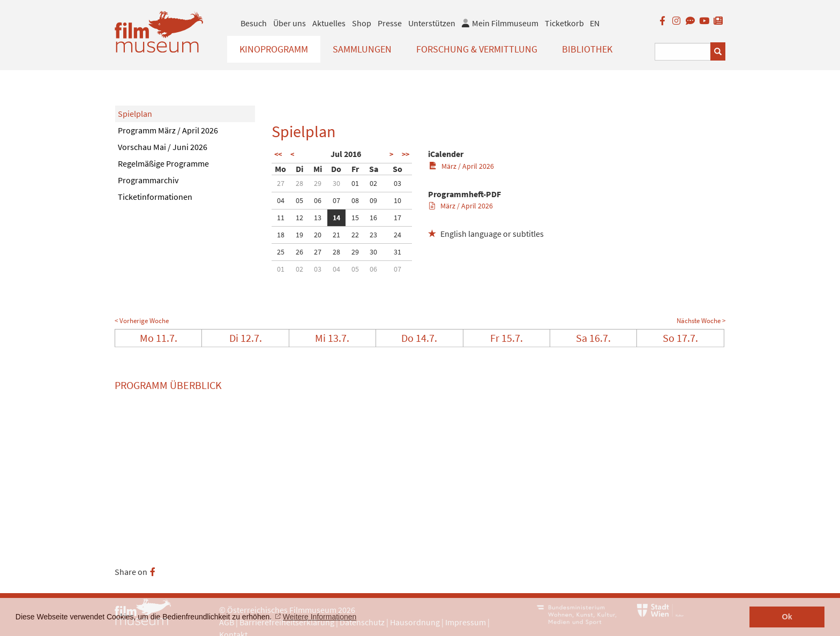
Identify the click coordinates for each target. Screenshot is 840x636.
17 (397, 218)
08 (355, 200)
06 (318, 200)
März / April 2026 (462, 166)
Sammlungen (362, 49)
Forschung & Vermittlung (477, 49)
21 (336, 235)
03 (397, 183)
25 (281, 252)
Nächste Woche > (701, 321)
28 (299, 183)
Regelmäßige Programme (163, 163)
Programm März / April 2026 (168, 130)
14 (336, 218)
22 (355, 235)
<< (278, 154)
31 (397, 252)
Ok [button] (787, 617)
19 (299, 235)
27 (281, 183)
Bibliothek (587, 49)
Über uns (290, 23)
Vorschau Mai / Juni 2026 (163, 147)
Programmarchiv (148, 180)
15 (355, 218)
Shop (362, 23)
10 (397, 200)
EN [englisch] (595, 23)
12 (299, 218)
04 (281, 200)
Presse (390, 23)
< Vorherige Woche (142, 321)
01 (355, 183)
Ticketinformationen (155, 197)
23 (373, 235)
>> (406, 154)
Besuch (254, 23)
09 (373, 200)
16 (373, 218)
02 (373, 183)
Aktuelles (329, 23)
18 (281, 235)
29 (318, 183)
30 (336, 183)
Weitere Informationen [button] (320, 617)
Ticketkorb (564, 23)
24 (397, 235)
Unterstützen (432, 23)
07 (336, 200)
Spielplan (135, 114)
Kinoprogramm (274, 49)
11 (281, 218)
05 (299, 200)
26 (299, 252)
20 (318, 235)
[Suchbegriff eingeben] (683, 52)
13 (318, 218)
